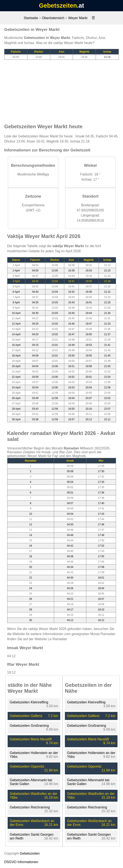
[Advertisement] (61, 90)
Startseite (31, 18)
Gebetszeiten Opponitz (27, 766)
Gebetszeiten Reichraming (30, 807)
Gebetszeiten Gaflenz (26, 716)
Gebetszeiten (58, 6)
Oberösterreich (53, 18)
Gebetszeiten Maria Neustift (31, 739)
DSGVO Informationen (21, 862)
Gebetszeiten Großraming (29, 726)
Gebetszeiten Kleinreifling (29, 702)
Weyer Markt (78, 18)
